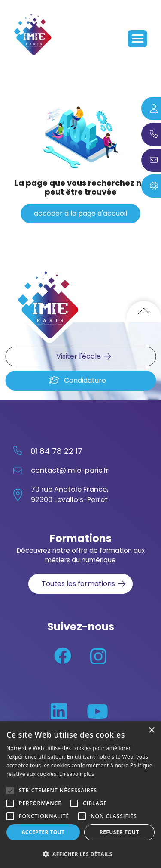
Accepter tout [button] (43, 832)
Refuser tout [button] (119, 832)
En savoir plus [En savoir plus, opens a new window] (77, 774)
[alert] (80, 795)
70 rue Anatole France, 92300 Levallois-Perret (70, 494)
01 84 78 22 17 (56, 451)
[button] (80, 854)
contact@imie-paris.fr (70, 470)
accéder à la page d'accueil (80, 213)
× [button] (151, 730)
